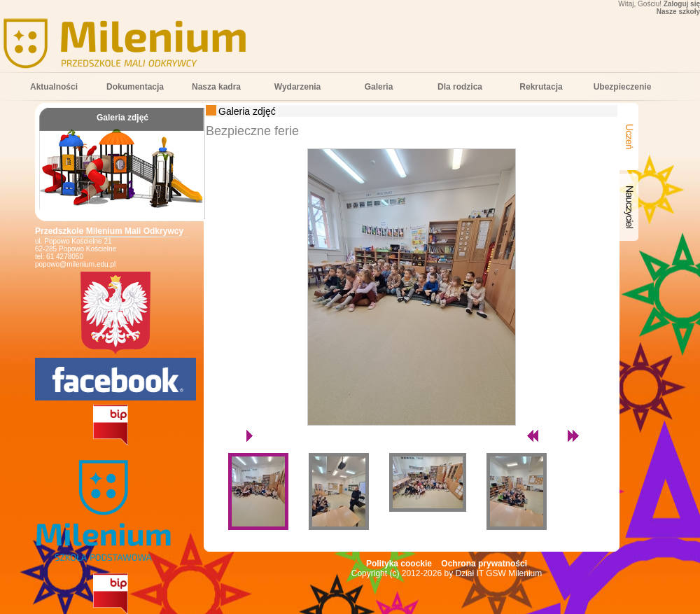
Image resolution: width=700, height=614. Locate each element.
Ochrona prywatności (484, 564)
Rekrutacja (541, 87)
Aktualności (54, 87)
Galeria (379, 87)
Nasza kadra (216, 87)
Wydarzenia (297, 87)
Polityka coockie (399, 564)
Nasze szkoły (678, 12)
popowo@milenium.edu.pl (75, 264)
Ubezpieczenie (623, 87)
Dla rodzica (460, 87)
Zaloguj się (682, 4)
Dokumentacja (135, 87)
